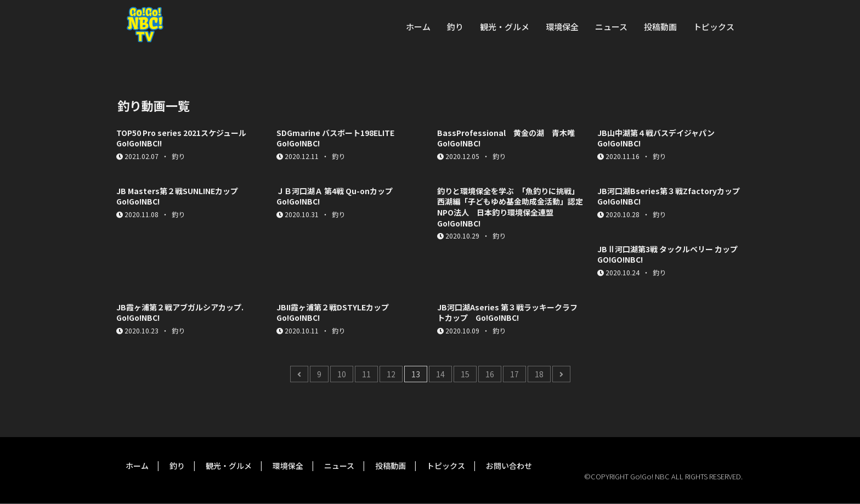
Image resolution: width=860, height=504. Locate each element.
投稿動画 (660, 27)
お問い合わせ (509, 466)
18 (539, 374)
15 (465, 374)
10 (342, 374)
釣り (455, 27)
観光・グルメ (505, 27)
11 (366, 374)
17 (514, 374)
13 (416, 374)
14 (440, 374)
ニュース (611, 27)
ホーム (418, 27)
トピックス (714, 27)
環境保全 (562, 27)
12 (391, 374)
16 (490, 374)
